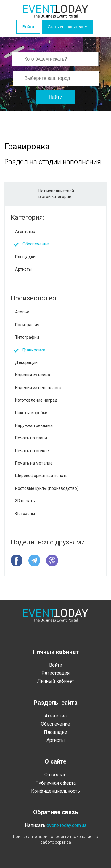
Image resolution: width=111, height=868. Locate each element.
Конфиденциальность (55, 791)
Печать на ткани (31, 438)
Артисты (23, 269)
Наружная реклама (34, 425)
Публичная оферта (55, 783)
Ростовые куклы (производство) (47, 488)
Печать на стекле (32, 451)
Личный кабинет (56, 681)
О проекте (55, 775)
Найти (56, 97)
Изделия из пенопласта (38, 388)
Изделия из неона (33, 375)
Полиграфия (27, 325)
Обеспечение (36, 244)
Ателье (22, 312)
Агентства (25, 232)
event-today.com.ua (66, 825)
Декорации (26, 362)
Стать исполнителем (67, 27)
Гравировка (34, 350)
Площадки (25, 257)
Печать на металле (34, 463)
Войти (28, 27)
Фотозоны (25, 514)
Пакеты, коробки (31, 413)
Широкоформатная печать (41, 476)
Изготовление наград (36, 400)
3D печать (25, 501)
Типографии (27, 337)
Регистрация (55, 673)
